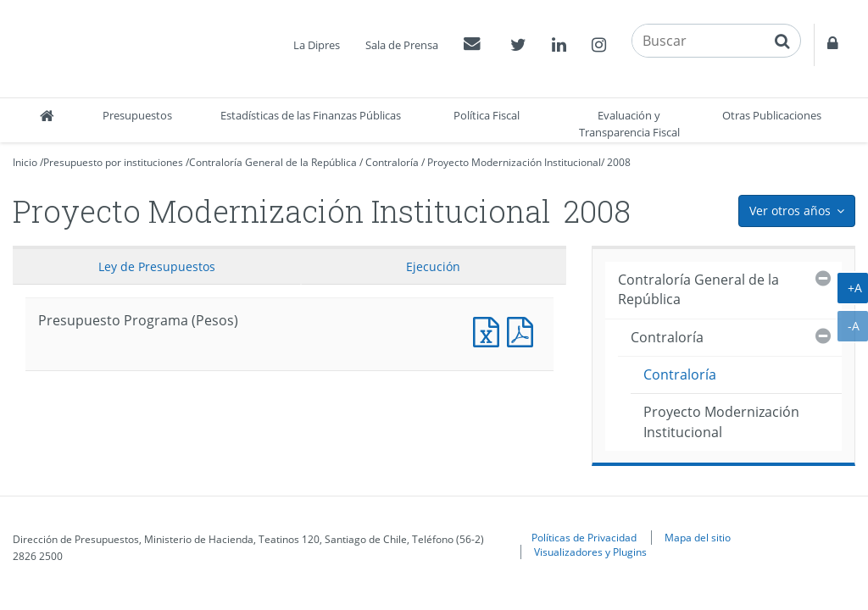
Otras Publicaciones (772, 115)
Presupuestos (137, 115)
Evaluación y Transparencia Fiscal (629, 124)
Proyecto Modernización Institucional (514, 162)
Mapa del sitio (698, 537)
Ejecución (433, 266)
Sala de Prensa (402, 45)
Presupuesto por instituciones (113, 162)
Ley (157, 266)
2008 (619, 162)
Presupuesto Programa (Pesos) (490, 330)
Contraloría (392, 162)
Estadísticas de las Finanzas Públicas (311, 115)
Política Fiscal (487, 115)
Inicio (25, 162)
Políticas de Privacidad (584, 537)
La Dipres (317, 45)
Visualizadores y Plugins (590, 552)
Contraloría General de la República (273, 162)
